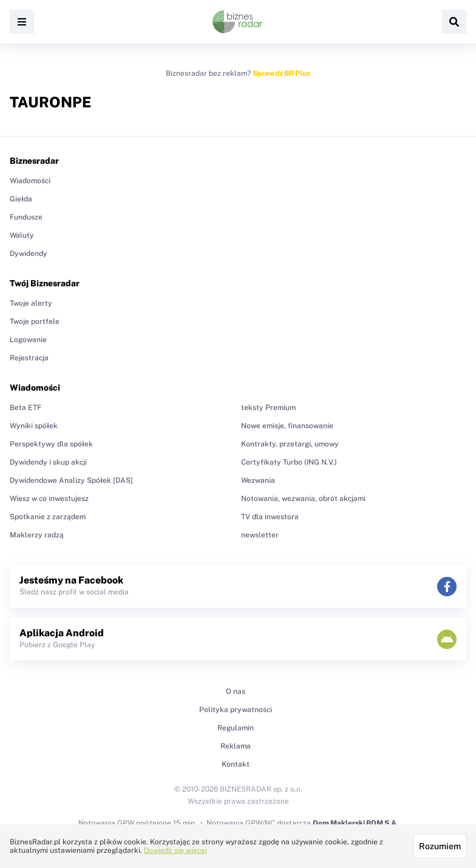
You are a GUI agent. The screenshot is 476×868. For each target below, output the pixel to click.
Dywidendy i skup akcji (48, 462)
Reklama (236, 746)
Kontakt (236, 764)
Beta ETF (25, 408)
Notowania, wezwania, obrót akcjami (303, 499)
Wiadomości (30, 181)
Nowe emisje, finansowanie (287, 426)
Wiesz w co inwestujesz (49, 499)
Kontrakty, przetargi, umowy (290, 444)
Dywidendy (29, 254)
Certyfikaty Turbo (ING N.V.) (289, 462)
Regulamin (236, 728)
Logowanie (28, 340)
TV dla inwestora (270, 517)
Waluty (22, 235)
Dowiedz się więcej (175, 850)
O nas (236, 691)
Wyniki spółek (34, 426)
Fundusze (26, 217)
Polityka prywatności (236, 710)
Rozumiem (440, 846)
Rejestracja (29, 358)
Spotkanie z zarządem (48, 517)
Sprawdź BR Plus (281, 73)
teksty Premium (268, 408)
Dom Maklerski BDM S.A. (355, 823)
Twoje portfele (35, 321)
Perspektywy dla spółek (51, 444)
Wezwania (258, 480)
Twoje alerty (31, 303)
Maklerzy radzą (37, 535)
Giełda (21, 199)
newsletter (260, 535)
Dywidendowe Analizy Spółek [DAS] (71, 480)
